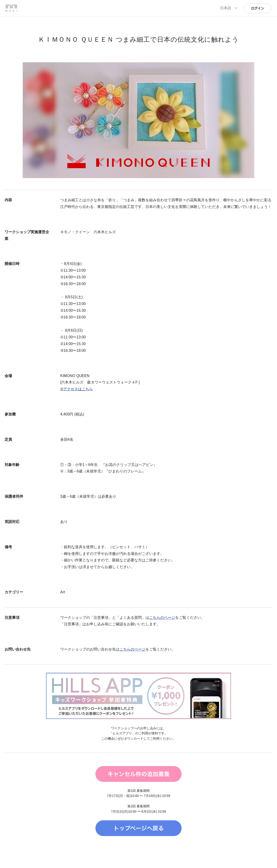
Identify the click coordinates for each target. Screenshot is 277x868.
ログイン (258, 8)
